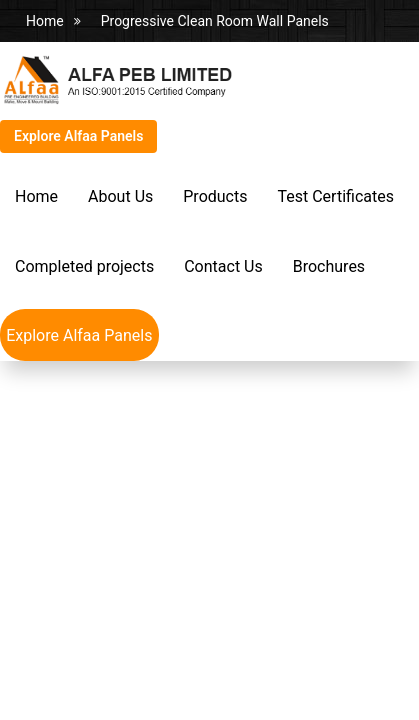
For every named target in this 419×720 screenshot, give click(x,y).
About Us (120, 196)
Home (45, 21)
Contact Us (223, 266)
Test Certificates (335, 196)
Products (215, 196)
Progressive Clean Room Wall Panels (215, 21)
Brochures (329, 266)
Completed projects (84, 266)
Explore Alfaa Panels (78, 136)
